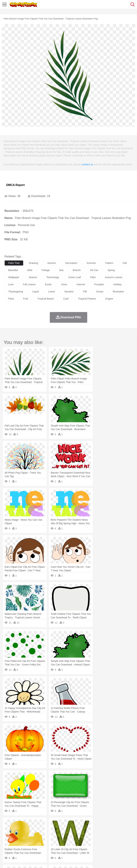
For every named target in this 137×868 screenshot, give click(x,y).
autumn (52, 263)
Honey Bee (119, 829)
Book (38, 840)
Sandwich (80, 845)
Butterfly (38, 829)
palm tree (14, 263)
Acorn (18, 824)
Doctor (74, 834)
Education (79, 840)
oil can (94, 270)
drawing (33, 263)
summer (91, 263)
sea (61, 270)
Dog (69, 829)
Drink (44, 845)
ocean (100, 292)
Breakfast (18, 845)
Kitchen (113, 845)
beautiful (13, 270)
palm (93, 277)
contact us (87, 164)
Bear (23, 829)
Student (19, 840)
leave (52, 292)
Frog (109, 829)
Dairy (27, 845)
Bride (32, 834)
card (66, 299)
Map (101, 840)
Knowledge (111, 840)
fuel (26, 299)
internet (81, 284)
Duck (76, 829)
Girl (119, 834)
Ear (81, 834)
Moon (115, 824)
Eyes (88, 834)
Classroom (48, 840)
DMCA (53, 861)
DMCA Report (15, 185)
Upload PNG (66, 861)
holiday (117, 284)
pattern (109, 263)
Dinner (122, 845)
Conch (54, 824)
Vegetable (102, 845)
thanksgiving (16, 292)
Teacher (29, 840)
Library (122, 840)
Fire (69, 824)
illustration (118, 292)
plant (11, 299)
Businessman (62, 834)
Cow (63, 829)
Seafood (91, 845)
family (41, 834)
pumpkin (99, 284)
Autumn (26, 824)
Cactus (45, 824)
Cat (46, 829)
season (33, 277)
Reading (59, 840)
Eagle (84, 829)
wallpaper (14, 277)
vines (64, 284)
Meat (71, 845)
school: (8, 840)
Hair (113, 834)
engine (109, 299)
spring (111, 270)
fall (125, 263)
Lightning (105, 824)
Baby (25, 834)
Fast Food (54, 845)
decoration (71, 263)
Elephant (93, 829)
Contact (42, 861)
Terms (16, 861)
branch (77, 270)
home (105, 834)
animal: (8, 829)
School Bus (91, 840)
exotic (48, 284)
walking (96, 834)
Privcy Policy (29, 861)
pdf (85, 292)
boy (125, 834)
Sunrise (123, 824)
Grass (95, 824)
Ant (17, 829)
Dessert (36, 845)
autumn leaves (114, 277)
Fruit (64, 845)
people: (8, 834)
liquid (36, 292)
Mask (18, 834)
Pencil (69, 840)
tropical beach (46, 299)
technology (53, 277)
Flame (77, 824)
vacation (69, 292)
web (30, 270)
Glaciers (86, 824)
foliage (46, 270)
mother (50, 834)
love (11, 284)
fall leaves (29, 284)
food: (7, 845)
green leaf (75, 277)
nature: (8, 824)
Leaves (36, 824)
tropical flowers (87, 299)
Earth (63, 824)
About (7, 861)
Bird (30, 829)
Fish (102, 829)
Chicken (54, 829)
